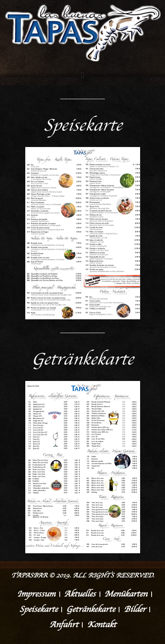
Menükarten (126, 594)
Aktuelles (80, 594)
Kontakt (101, 625)
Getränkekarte (91, 610)
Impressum (36, 594)
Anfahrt (64, 625)
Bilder (135, 610)
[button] (82, 75)
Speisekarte (38, 610)
